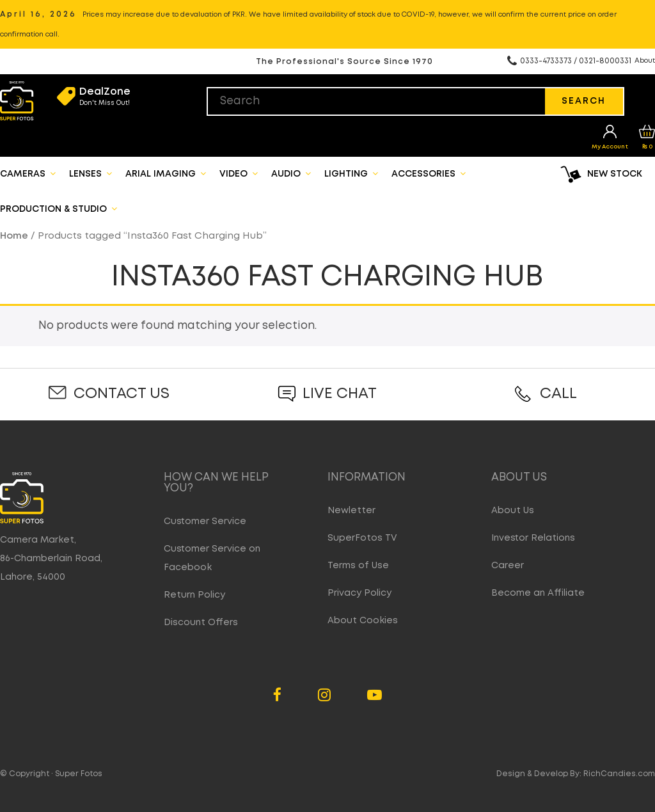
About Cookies (363, 621)
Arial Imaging (166, 173)
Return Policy (194, 595)
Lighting (351, 173)
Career (508, 566)
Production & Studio (59, 209)
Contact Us (122, 394)
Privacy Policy (359, 593)
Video (239, 173)
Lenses (91, 173)
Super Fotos (79, 774)
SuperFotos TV (362, 538)
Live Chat (340, 394)
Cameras (28, 173)
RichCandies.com (619, 774)
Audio (291, 173)
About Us (513, 511)
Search (584, 101)
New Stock (615, 174)
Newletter (351, 511)
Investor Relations (533, 538)
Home (14, 236)
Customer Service (205, 521)
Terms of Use (358, 566)
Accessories (429, 173)
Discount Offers (201, 623)
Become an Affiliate (538, 593)
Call (558, 394)
